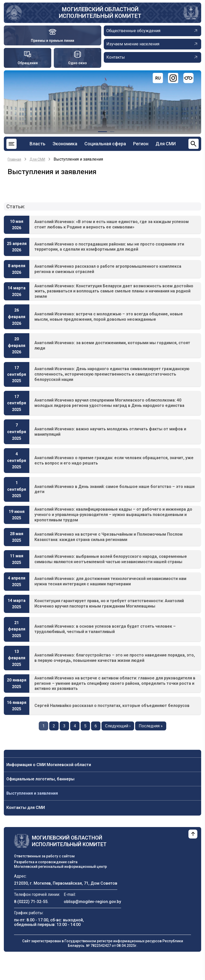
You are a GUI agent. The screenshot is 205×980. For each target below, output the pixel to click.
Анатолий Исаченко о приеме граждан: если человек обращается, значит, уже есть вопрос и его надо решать (114, 460)
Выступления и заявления (32, 793)
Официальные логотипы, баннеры (40, 779)
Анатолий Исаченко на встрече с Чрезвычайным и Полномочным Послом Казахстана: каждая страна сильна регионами (108, 537)
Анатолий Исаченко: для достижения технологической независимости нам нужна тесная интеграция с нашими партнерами (110, 581)
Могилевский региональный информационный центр (60, 867)
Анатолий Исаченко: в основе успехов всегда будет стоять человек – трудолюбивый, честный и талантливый (105, 629)
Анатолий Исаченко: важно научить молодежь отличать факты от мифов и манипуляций (110, 432)
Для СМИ (166, 144)
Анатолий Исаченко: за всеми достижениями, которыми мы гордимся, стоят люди (112, 345)
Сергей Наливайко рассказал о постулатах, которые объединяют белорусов (112, 706)
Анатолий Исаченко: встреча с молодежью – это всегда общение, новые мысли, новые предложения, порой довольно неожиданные (109, 317)
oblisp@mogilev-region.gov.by (92, 902)
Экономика (65, 144)
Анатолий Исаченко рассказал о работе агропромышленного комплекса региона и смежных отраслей (108, 269)
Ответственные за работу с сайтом (44, 856)
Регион (141, 144)
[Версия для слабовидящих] (188, 78)
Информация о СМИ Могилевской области (49, 765)
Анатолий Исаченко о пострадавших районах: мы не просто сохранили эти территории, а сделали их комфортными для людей (109, 247)
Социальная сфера (105, 144)
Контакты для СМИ (26, 808)
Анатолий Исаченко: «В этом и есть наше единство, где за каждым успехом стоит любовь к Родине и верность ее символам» (112, 224)
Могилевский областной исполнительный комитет (100, 13)
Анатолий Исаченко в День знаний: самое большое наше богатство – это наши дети (114, 489)
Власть (37, 144)
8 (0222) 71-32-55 (31, 902)
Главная (14, 159)
